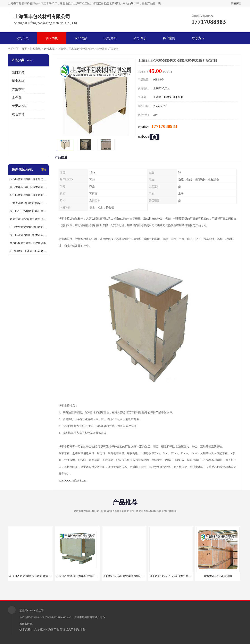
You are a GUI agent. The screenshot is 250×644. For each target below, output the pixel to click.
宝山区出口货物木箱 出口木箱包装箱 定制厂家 (28, 211)
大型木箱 (18, 89)
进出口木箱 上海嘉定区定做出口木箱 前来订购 (28, 251)
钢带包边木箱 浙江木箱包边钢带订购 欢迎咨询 (84, 576)
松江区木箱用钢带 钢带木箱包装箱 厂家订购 (28, 195)
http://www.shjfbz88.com (72, 481)
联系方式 (198, 38)
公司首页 (22, 38)
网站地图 (80, 629)
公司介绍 (110, 38)
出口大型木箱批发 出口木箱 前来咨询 (28, 227)
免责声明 (54, 629)
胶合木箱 (18, 114)
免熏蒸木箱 (20, 106)
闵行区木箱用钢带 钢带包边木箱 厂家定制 (28, 179)
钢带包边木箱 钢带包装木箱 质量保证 (31, 576)
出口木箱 (18, 72)
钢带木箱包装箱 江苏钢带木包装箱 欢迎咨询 (176, 576)
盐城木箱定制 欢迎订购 (218, 576)
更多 (44, 170)
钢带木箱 (49, 49)
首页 (24, 49)
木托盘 (17, 98)
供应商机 (52, 38)
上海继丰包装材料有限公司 (87, 617)
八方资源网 (41, 629)
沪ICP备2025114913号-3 (58, 617)
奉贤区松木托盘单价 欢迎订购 (28, 243)
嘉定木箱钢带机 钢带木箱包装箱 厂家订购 (28, 187)
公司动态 (140, 38)
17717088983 (164, 126)
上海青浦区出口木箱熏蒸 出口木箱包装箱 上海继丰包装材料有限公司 (28, 203)
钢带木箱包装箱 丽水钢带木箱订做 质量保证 (129, 576)
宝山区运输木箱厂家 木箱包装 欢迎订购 (28, 235)
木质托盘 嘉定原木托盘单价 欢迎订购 (28, 219)
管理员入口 (67, 629)
